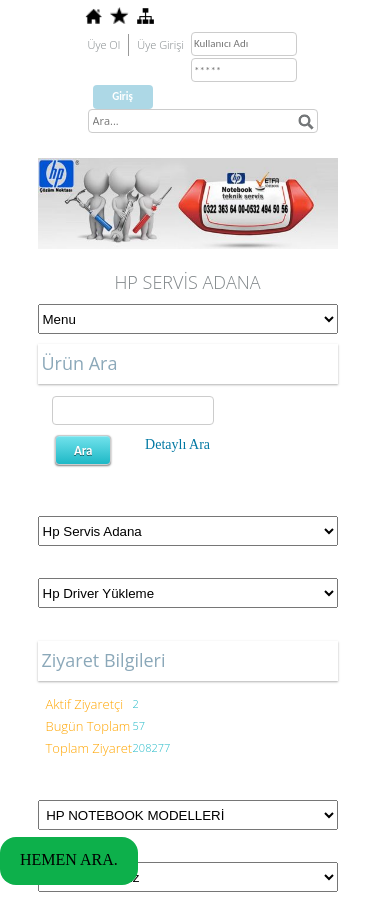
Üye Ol (104, 44)
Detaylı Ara (177, 444)
